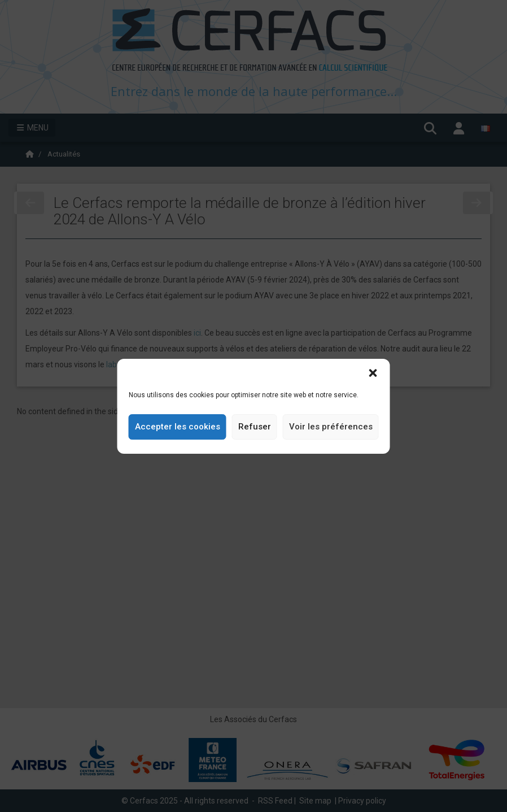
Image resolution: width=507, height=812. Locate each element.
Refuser (255, 427)
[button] (373, 373)
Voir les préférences (331, 427)
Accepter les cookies (178, 427)
